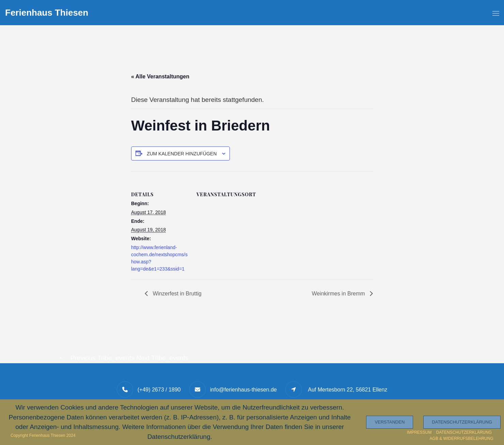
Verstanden (390, 422)
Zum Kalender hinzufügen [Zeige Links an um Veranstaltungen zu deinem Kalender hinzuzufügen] (182, 154)
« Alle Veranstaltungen (160, 76)
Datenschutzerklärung (462, 422)
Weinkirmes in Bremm (339, 294)
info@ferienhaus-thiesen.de (243, 390)
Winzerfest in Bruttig (176, 294)
